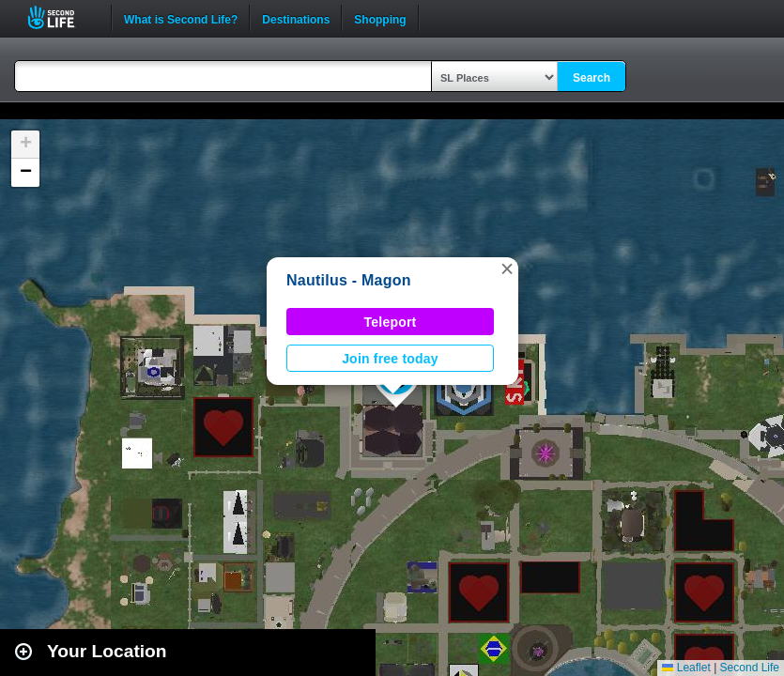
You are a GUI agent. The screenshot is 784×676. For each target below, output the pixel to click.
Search (592, 78)
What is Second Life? (181, 18)
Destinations (296, 18)
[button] (507, 269)
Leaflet (686, 668)
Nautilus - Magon (349, 280)
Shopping (380, 18)
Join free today (390, 359)
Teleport (391, 322)
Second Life (61, 17)
